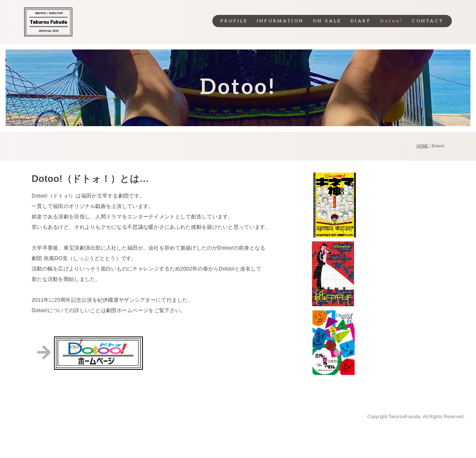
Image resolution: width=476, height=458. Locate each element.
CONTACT (428, 21)
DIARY (361, 21)
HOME (422, 146)
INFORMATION (280, 21)
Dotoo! (392, 21)
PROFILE (234, 21)
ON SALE (327, 21)
